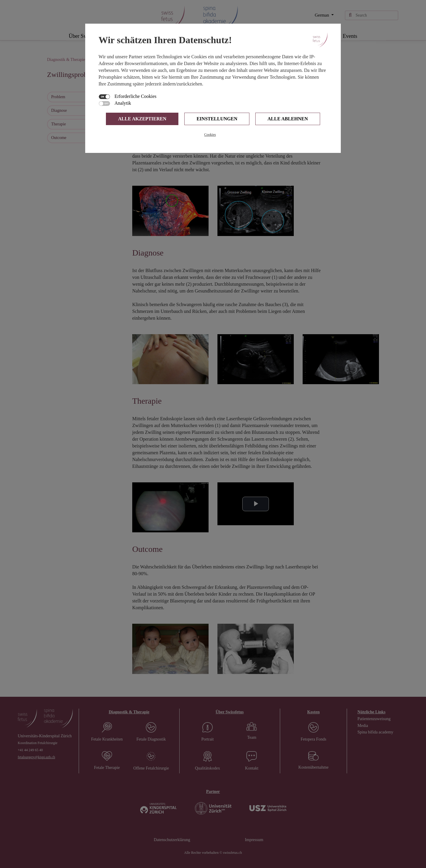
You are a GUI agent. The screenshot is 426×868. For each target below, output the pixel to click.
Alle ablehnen (288, 119)
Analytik (123, 103)
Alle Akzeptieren (142, 119)
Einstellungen (217, 119)
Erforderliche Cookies (135, 96)
